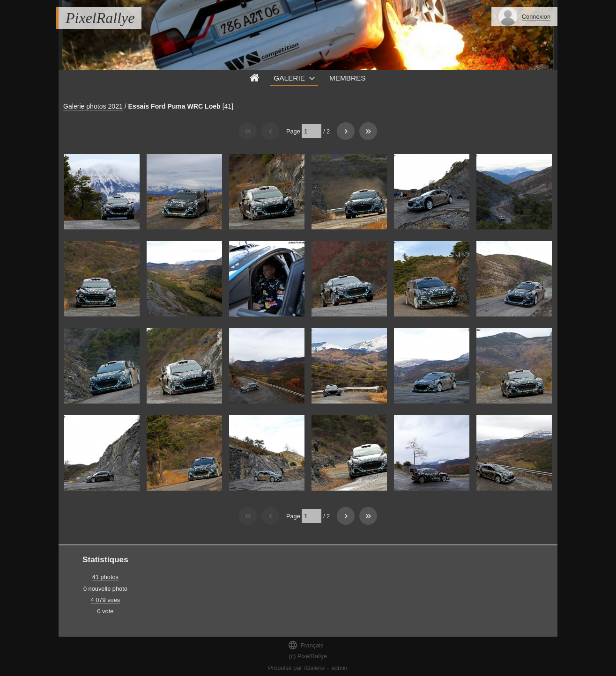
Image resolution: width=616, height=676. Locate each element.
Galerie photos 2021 (93, 106)
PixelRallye (100, 18)
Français (305, 645)
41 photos (105, 577)
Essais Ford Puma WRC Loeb (174, 106)
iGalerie (314, 668)
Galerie (289, 78)
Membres (348, 78)
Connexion (536, 17)
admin (339, 668)
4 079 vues (106, 600)
